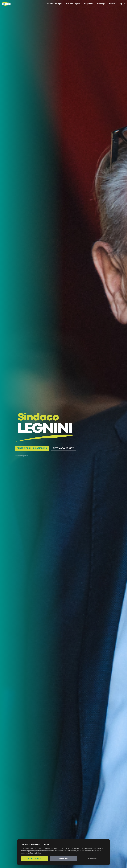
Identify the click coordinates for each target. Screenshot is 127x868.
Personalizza (92, 859)
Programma (88, 4)
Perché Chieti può (55, 4)
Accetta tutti (35, 859)
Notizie (112, 4)
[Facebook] (124, 4)
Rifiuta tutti (63, 859)
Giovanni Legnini (73, 4)
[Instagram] (121, 4)
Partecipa (101, 4)
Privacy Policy (36, 853)
